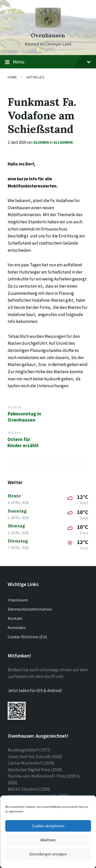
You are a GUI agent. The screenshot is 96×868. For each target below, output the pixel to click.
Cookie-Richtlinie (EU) (27, 637)
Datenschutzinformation (30, 609)
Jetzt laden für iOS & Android (35, 691)
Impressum (18, 600)
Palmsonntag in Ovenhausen (24, 417)
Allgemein (63, 142)
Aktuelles (35, 77)
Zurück (14, 407)
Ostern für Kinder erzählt (23, 442)
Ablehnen (48, 840)
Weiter (14, 433)
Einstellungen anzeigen (48, 854)
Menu (48, 62)
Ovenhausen (48, 35)
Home (12, 77)
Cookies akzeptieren (48, 826)
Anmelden (17, 628)
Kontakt (15, 618)
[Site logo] (48, 26)
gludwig (41, 142)
